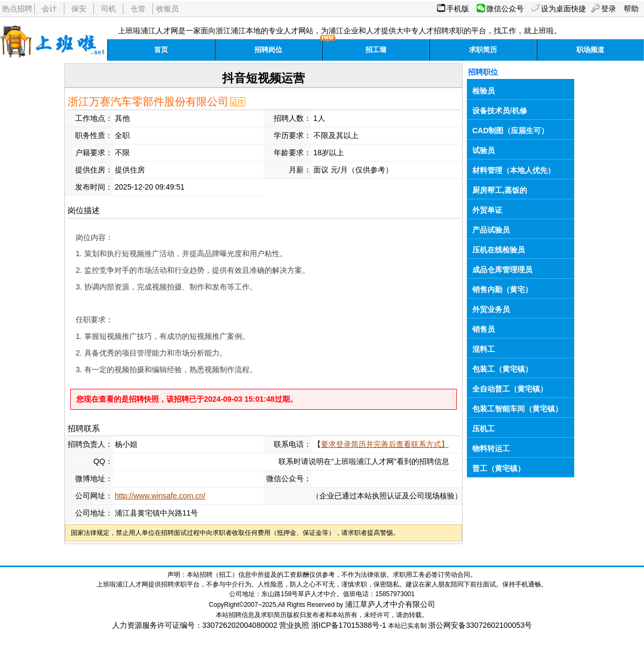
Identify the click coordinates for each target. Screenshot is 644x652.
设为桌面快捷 (563, 9)
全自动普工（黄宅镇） (510, 389)
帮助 (631, 9)
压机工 (484, 429)
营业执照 (294, 625)
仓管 (138, 9)
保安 (79, 9)
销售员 (484, 329)
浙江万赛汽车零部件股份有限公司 (148, 102)
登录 (609, 9)
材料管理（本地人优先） (514, 170)
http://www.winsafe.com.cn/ (160, 496)
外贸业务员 (491, 309)
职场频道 (590, 50)
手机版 (458, 9)
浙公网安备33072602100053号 (480, 625)
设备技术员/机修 (500, 111)
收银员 (167, 9)
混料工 (484, 349)
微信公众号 (505, 9)
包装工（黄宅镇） (502, 369)
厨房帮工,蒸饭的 (500, 190)
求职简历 (483, 50)
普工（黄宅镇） (499, 468)
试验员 (484, 150)
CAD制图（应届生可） (510, 131)
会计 (49, 9)
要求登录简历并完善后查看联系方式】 (385, 444)
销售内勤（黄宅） (502, 289)
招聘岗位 (268, 50)
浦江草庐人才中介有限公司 (390, 604)
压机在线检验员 (499, 250)
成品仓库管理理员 (502, 270)
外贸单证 (487, 210)
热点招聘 (17, 9)
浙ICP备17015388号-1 (349, 625)
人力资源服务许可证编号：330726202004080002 (195, 625)
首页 (161, 50)
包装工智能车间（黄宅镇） (517, 409)
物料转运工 (491, 448)
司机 (108, 9)
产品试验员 (491, 230)
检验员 (484, 91)
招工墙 (376, 50)
